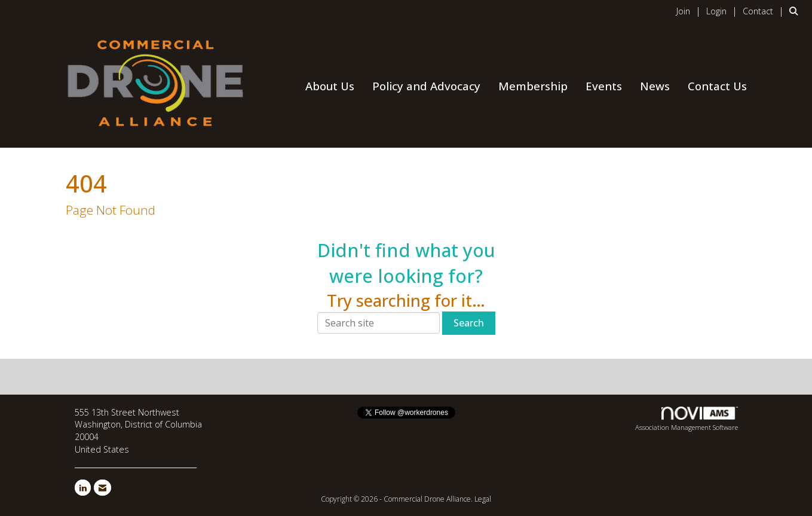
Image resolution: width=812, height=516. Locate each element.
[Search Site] (796, 11)
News (655, 86)
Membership (533, 86)
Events (604, 86)
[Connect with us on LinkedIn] (83, 488)
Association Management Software (687, 419)
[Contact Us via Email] (102, 488)
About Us (330, 86)
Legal (483, 499)
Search (469, 323)
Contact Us (717, 86)
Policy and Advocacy (426, 86)
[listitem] (690, 11)
